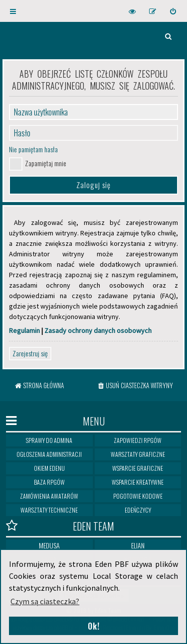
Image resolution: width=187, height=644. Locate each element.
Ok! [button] (94, 626)
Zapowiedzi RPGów (138, 440)
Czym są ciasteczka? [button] (45, 601)
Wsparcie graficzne (138, 468)
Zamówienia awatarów (49, 496)
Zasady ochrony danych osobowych (98, 330)
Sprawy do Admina (49, 440)
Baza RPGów (49, 482)
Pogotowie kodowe (138, 496)
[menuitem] (174, 11)
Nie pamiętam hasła (33, 149)
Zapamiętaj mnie (46, 163)
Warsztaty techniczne (49, 510)
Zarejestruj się (30, 353)
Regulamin (24, 330)
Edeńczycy (138, 510)
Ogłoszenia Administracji (49, 454)
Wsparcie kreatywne (138, 482)
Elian (138, 545)
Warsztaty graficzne (138, 454)
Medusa (49, 545)
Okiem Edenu (49, 468)
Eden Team (60, 526)
